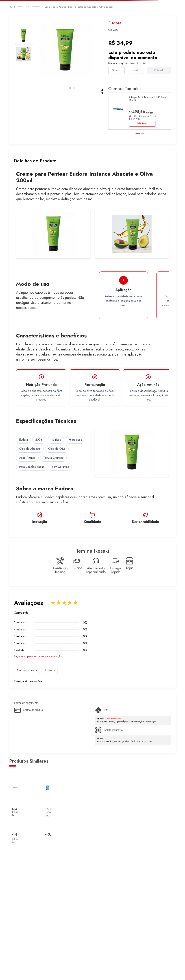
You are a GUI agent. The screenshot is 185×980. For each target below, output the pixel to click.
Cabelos (20, 7)
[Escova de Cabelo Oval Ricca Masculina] (48, 808)
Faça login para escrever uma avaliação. (38, 656)
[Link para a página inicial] (11, 7)
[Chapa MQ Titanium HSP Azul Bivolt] (140, 111)
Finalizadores (34, 7)
